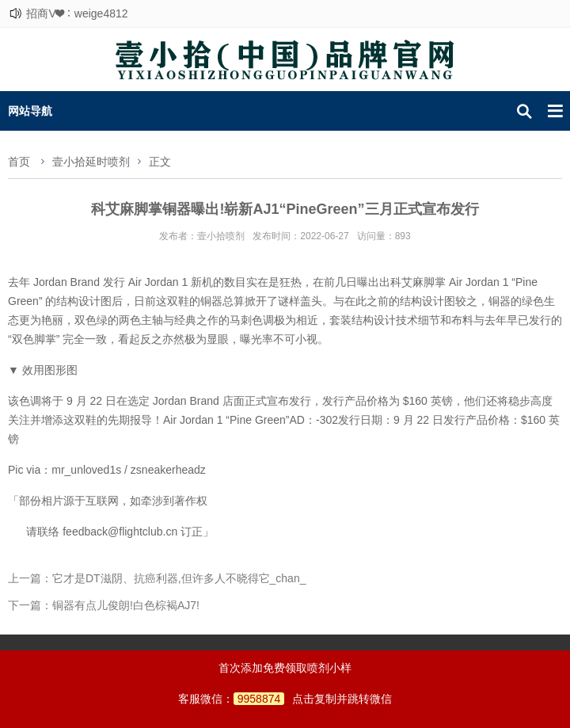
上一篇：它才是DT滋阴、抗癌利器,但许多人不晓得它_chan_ (157, 578)
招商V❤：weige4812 (77, 13)
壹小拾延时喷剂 (91, 162)
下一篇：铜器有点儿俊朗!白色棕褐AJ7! (104, 605)
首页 (19, 162)
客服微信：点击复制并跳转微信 (285, 699)
